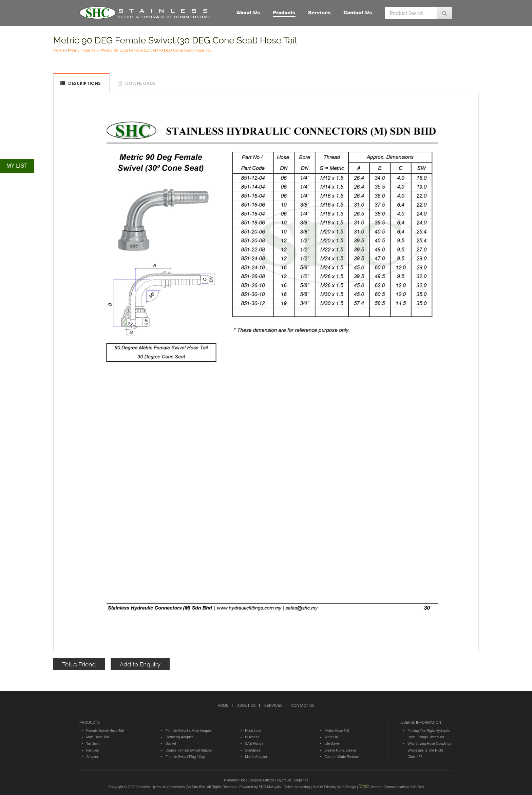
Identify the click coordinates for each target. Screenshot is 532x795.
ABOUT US (246, 705)
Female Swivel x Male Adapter (189, 731)
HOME (223, 705)
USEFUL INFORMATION (421, 722)
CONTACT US (303, 705)
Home (59, 50)
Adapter (92, 757)
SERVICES (273, 705)
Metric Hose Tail (83, 50)
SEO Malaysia (270, 787)
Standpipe (253, 750)
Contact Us (358, 12)
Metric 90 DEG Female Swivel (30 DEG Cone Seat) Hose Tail (175, 40)
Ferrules (92, 750)
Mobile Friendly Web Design (335, 787)
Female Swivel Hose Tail (105, 731)
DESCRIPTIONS (84, 83)
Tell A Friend (79, 664)
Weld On (331, 737)
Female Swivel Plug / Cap (185, 757)
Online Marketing (297, 787)
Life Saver (332, 744)
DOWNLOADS (140, 83)
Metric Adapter (256, 757)
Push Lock (253, 731)
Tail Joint (93, 744)
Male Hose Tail (97, 737)
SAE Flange (254, 744)
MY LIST (17, 166)
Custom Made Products (342, 757)
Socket (171, 744)
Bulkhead (252, 737)
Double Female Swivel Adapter (189, 750)
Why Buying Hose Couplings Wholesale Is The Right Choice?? (429, 750)
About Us (248, 12)
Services (319, 12)
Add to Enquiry (140, 664)
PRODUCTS (90, 722)
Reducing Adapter (179, 737)
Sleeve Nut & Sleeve (340, 750)
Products (284, 12)
